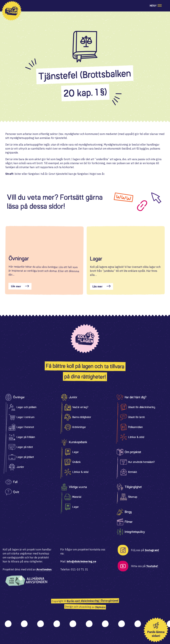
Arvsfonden (44, 569)
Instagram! (152, 550)
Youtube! (152, 566)
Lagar (96, 259)
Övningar (19, 258)
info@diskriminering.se (82, 561)
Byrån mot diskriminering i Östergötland (92, 601)
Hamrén (100, 607)
